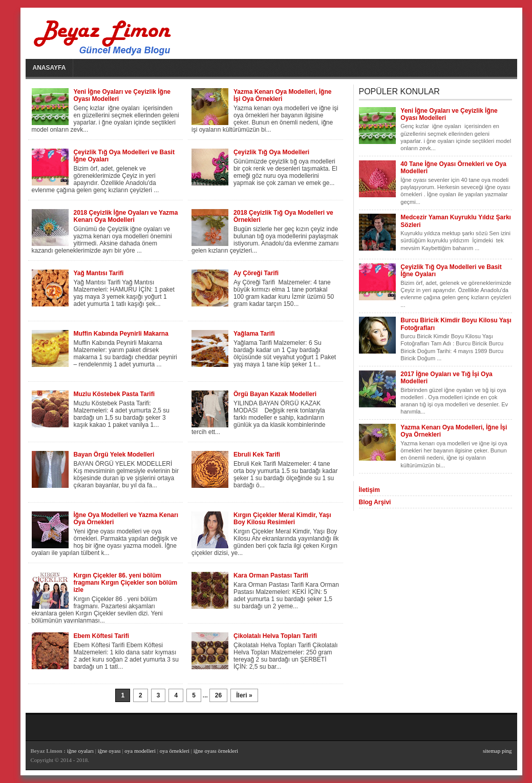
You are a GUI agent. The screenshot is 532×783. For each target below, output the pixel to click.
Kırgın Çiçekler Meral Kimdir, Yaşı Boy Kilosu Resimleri (282, 519)
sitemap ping (497, 751)
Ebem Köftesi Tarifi (101, 636)
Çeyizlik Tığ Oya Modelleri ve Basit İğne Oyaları (124, 156)
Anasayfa (49, 68)
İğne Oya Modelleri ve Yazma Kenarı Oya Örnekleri (126, 519)
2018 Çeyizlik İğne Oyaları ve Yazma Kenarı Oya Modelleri (126, 216)
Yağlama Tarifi (254, 334)
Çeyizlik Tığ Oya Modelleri (271, 152)
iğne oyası (110, 751)
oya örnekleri (175, 751)
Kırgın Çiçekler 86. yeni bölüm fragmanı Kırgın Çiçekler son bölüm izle (126, 583)
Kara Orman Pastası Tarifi (271, 575)
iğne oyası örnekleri (216, 751)
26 (218, 695)
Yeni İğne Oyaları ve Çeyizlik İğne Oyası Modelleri (122, 95)
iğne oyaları (80, 751)
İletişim (369, 490)
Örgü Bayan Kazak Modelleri (275, 394)
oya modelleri (140, 751)
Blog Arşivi (375, 502)
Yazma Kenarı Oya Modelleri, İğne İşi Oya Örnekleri (282, 95)
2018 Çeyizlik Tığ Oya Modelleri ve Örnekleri (283, 216)
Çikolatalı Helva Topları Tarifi (275, 636)
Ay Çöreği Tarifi (256, 273)
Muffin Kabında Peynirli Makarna (121, 334)
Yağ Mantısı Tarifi (99, 273)
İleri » (244, 695)
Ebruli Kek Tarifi (257, 455)
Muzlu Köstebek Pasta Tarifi (114, 394)
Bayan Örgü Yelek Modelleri (114, 455)
